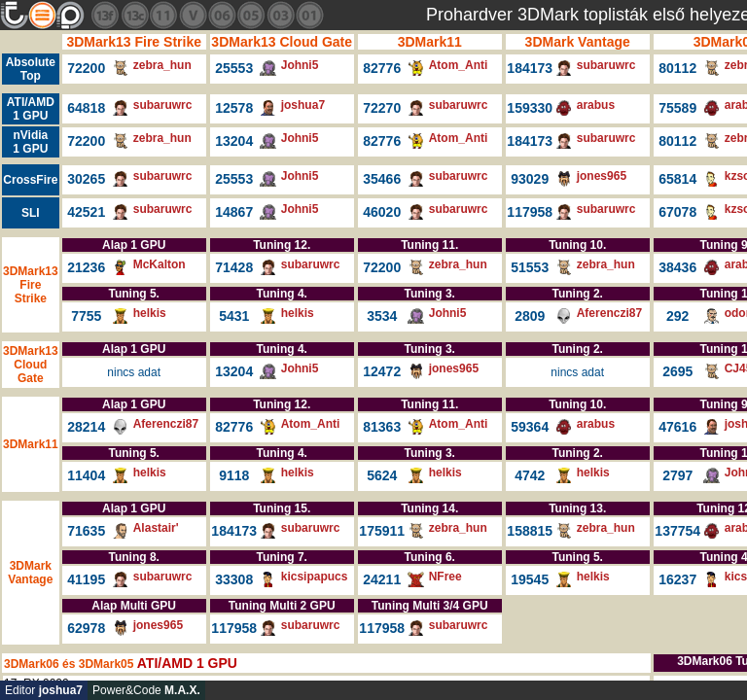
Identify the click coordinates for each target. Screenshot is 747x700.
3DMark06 (32, 664)
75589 (677, 108)
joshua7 (303, 105)
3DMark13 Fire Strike (134, 42)
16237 (677, 579)
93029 (530, 179)
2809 (530, 316)
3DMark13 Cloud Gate (282, 42)
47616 (677, 427)
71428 (234, 267)
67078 (677, 212)
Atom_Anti (459, 65)
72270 (382, 108)
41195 (86, 579)
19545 (530, 579)
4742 (530, 475)
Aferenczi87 (609, 313)
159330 (530, 108)
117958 (530, 212)
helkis (150, 313)
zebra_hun (162, 65)
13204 (234, 141)
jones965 (602, 176)
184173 (530, 68)
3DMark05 (107, 664)
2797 (677, 475)
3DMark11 (430, 42)
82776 (382, 68)
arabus (596, 105)
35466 (382, 179)
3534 (382, 316)
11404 (86, 475)
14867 (234, 212)
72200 (86, 68)
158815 (530, 531)
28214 (86, 427)
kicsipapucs (315, 577)
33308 (234, 579)
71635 (86, 531)
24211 (382, 579)
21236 (86, 267)
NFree (445, 577)
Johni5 (300, 65)
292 (677, 316)
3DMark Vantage (578, 42)
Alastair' (156, 528)
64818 (86, 108)
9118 (234, 475)
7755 (86, 316)
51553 (530, 267)
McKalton (160, 264)
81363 (382, 427)
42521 (86, 212)
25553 (234, 68)
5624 (382, 475)
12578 (234, 108)
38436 (677, 267)
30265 (86, 179)
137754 (677, 531)
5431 (234, 316)
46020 (382, 212)
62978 (86, 628)
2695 (677, 371)
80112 (677, 68)
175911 (382, 531)
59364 (530, 427)
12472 (382, 371)
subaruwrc (606, 65)
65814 (677, 179)
